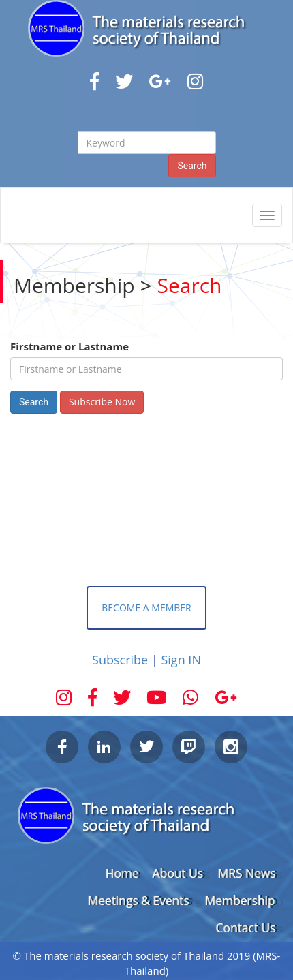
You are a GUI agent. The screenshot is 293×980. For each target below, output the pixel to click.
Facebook (62, 747)
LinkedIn (104, 747)
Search (192, 166)
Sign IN (181, 660)
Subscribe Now (102, 402)
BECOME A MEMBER (146, 608)
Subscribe (122, 660)
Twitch (189, 747)
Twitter (146, 747)
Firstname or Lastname (70, 346)
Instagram (231, 747)
